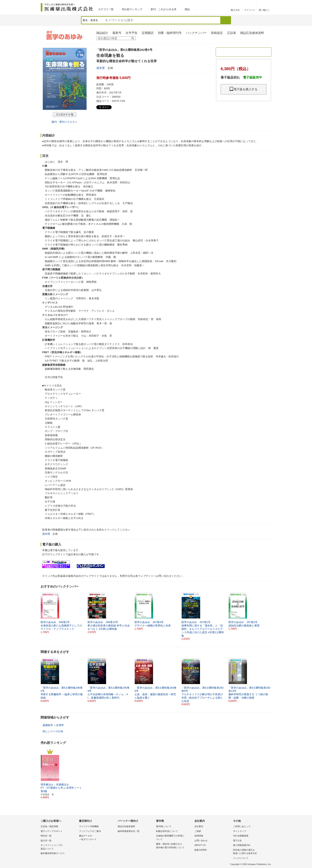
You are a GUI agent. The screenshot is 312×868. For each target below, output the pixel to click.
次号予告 (132, 33)
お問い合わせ (201, 840)
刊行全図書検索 (241, 836)
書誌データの (97, 838)
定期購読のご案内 (244, 52)
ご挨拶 (198, 831)
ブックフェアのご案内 (90, 831)
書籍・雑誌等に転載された (174, 846)
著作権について (164, 826)
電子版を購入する (244, 89)
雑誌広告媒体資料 (252, 33)
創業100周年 (201, 850)
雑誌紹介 (102, 33)
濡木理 (100, 68)
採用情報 (199, 836)
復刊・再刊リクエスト (64, 122)
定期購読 (148, 33)
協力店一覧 (46, 840)
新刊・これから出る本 (164, 9)
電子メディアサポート (52, 831)
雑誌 (187, 9)
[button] (269, 611)
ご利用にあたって (242, 826)
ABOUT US (200, 845)
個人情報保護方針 (242, 845)
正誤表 (232, 33)
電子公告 (237, 840)
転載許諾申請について (167, 831)
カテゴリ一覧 (106, 9)
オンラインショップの (59, 847)
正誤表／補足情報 (49, 826)
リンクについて (241, 858)
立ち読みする (63, 114)
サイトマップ (240, 831)
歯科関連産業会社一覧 (129, 831)
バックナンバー (196, 33)
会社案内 (199, 826)
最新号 (117, 33)
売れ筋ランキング (132, 9)
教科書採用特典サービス (53, 853)
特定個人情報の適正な (251, 852)
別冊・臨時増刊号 (170, 33)
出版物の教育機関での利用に (174, 838)
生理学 (60, 725)
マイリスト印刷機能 (89, 826)
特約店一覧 (46, 836)
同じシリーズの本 (53, 731)
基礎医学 (48, 725)
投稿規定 (217, 33)
